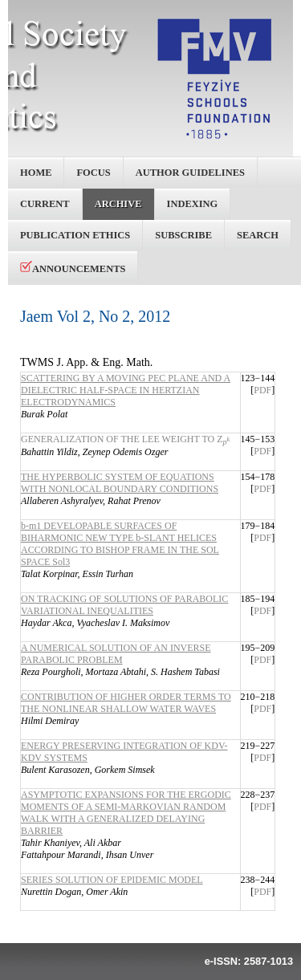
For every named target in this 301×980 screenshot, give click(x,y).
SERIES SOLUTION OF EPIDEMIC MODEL (112, 880)
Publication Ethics (75, 235)
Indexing (193, 204)
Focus (93, 173)
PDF (262, 390)
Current (45, 204)
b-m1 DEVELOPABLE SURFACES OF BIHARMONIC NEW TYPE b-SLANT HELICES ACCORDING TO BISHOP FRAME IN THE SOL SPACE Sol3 (120, 544)
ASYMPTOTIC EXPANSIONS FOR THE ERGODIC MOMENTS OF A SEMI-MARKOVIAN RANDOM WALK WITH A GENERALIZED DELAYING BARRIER (126, 813)
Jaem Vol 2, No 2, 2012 (95, 316)
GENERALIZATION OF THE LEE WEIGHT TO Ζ (125, 439)
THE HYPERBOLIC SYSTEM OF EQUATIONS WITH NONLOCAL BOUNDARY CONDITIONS (120, 483)
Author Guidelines (190, 173)
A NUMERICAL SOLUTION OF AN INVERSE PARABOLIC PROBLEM (116, 654)
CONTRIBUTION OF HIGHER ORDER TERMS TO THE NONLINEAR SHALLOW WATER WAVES (126, 703)
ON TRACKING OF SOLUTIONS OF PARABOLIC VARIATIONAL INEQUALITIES (124, 605)
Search (258, 235)
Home (36, 173)
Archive (118, 204)
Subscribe (183, 235)
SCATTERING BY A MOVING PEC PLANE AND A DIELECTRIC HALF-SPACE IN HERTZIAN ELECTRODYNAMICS (126, 390)
